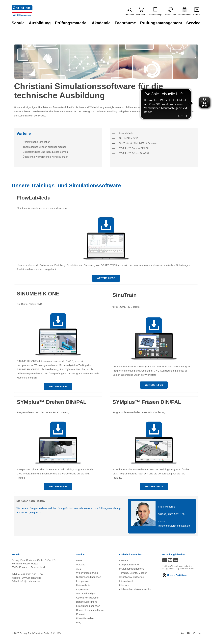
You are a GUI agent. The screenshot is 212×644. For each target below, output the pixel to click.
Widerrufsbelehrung (87, 573)
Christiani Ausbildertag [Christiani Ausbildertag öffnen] (132, 577)
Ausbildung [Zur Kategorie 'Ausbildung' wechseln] (40, 23)
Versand (81, 565)
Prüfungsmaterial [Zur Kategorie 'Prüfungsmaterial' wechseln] (71, 23)
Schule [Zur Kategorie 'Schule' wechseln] (18, 23)
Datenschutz (83, 585)
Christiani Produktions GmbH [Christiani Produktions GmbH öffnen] (135, 589)
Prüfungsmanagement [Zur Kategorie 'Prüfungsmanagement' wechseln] (161, 23)
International (170, 11)
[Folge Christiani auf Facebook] (177, 633)
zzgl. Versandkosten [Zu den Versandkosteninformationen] (183, 566)
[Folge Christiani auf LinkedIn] (182, 633)
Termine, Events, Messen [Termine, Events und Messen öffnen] (133, 573)
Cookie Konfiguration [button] (88, 598)
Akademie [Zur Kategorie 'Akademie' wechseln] (101, 23)
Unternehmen (184, 11)
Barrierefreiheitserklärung (90, 610)
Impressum (82, 589)
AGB (79, 569)
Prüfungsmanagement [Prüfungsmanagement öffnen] (132, 569)
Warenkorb (141, 11)
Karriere (197, 11)
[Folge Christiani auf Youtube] (188, 633)
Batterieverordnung (87, 602)
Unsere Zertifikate (174, 575)
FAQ (79, 622)
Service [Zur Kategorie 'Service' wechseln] (193, 23)
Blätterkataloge (155, 11)
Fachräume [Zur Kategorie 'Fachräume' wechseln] (125, 23)
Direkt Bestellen (85, 618)
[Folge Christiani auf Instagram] (199, 633)
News (79, 560)
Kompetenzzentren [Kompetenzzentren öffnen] (130, 565)
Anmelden (129, 11)
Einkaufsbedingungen (88, 606)
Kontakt (80, 614)
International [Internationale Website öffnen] (126, 581)
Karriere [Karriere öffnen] (124, 560)
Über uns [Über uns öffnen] (124, 585)
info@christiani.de (30, 581)
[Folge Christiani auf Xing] (194, 633)
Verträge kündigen (86, 593)
